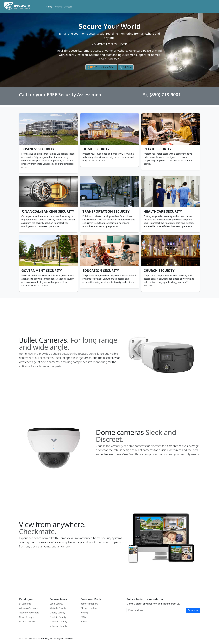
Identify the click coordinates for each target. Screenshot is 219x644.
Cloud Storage (26, 617)
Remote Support (89, 604)
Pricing (58, 7)
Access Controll (27, 622)
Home (49, 7)
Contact (68, 7)
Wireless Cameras (28, 608)
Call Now (126, 67)
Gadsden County (58, 622)
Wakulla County (58, 608)
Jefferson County (58, 626)
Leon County (56, 604)
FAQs (83, 617)
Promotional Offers (101, 67)
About (84, 622)
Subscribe (193, 610)
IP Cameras (25, 604)
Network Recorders (29, 613)
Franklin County (58, 617)
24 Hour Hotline (89, 608)
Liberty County (57, 613)
